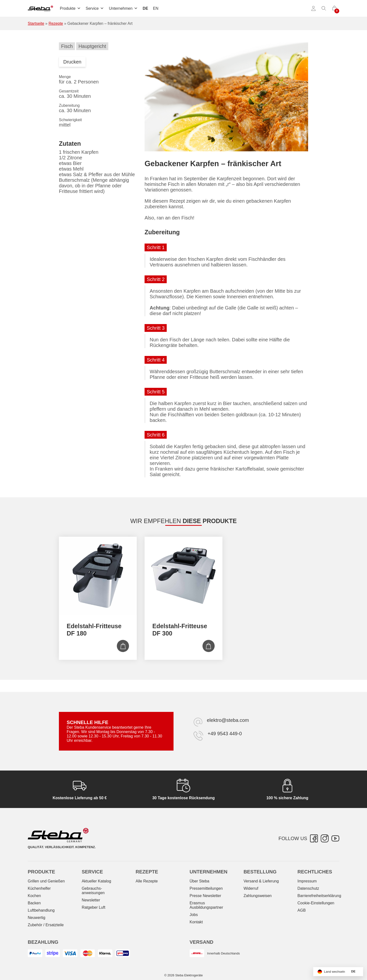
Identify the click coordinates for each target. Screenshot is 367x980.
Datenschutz (308, 888)
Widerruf (251, 888)
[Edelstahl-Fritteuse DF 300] (183, 576)
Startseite (36, 23)
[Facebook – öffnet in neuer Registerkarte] (314, 838)
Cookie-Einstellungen (316, 903)
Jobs (194, 915)
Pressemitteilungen (206, 888)
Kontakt (196, 922)
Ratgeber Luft (94, 907)
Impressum (307, 881)
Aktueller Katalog (96, 881)
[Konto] (313, 9)
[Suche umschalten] (324, 9)
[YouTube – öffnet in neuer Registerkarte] (335, 838)
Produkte (70, 8)
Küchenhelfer (39, 888)
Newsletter (91, 900)
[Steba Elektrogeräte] (40, 9)
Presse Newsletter (205, 896)
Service (95, 8)
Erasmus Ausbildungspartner (206, 905)
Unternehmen (123, 8)
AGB (302, 910)
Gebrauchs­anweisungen (93, 891)
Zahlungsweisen (258, 896)
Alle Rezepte (147, 881)
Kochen (34, 896)
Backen (34, 903)
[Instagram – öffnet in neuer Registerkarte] (325, 838)
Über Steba (199, 881)
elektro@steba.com (228, 720)
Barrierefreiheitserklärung (319, 896)
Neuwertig (37, 918)
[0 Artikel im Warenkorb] (334, 9)
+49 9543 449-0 (225, 734)
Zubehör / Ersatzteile (46, 925)
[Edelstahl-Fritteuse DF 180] (98, 576)
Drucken (72, 62)
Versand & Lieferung (261, 881)
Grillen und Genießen (46, 881)
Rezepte (56, 23)
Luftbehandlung (41, 910)
